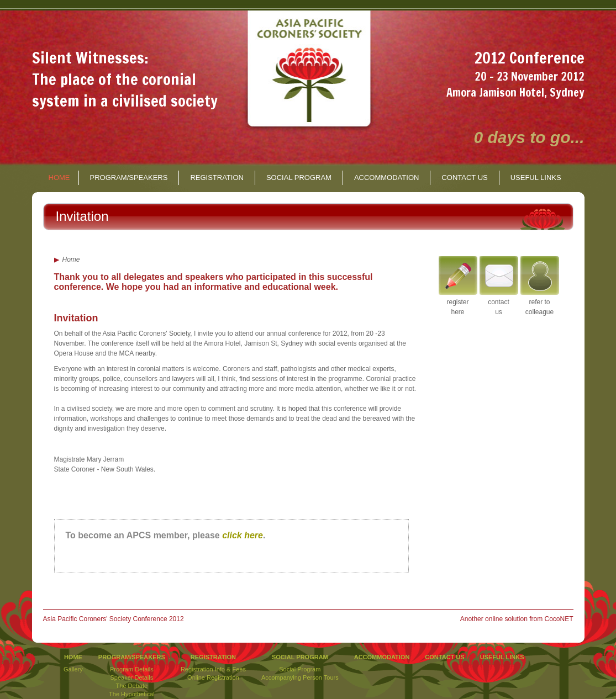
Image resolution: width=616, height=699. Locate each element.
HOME (59, 178)
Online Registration (213, 677)
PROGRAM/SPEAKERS (129, 178)
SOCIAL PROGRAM (299, 178)
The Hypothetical (132, 694)
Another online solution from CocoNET (517, 619)
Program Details (132, 669)
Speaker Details (132, 677)
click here (243, 535)
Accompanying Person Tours (300, 677)
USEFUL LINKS (536, 178)
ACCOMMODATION (386, 178)
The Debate (132, 686)
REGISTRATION (217, 178)
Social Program (300, 669)
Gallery (73, 669)
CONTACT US (464, 178)
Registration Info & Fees (213, 669)
